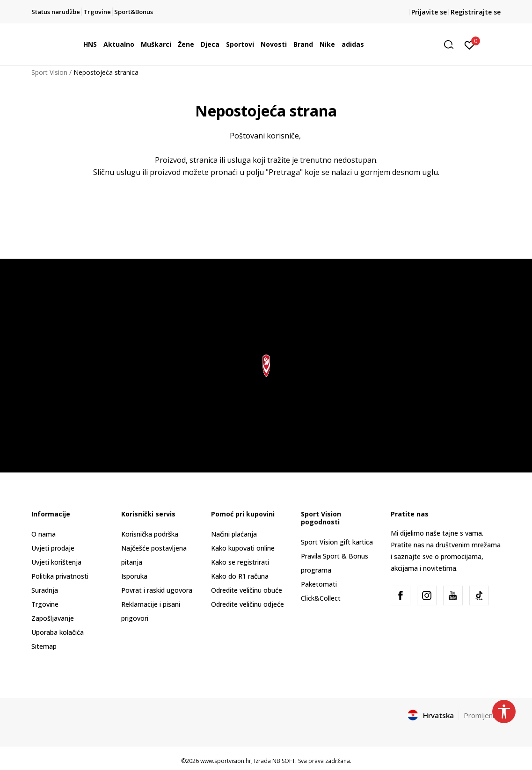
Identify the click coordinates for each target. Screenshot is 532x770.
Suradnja (45, 590)
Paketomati (319, 584)
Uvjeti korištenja (56, 562)
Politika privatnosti (60, 576)
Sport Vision (49, 72)
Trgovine (45, 604)
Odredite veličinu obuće (247, 590)
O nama (44, 534)
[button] (452, 45)
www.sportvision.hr (226, 761)
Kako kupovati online (243, 548)
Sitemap (44, 646)
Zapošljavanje (53, 618)
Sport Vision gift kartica (337, 542)
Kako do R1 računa (240, 576)
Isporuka (134, 576)
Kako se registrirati (240, 562)
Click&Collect (321, 598)
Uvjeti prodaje (53, 548)
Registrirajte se (476, 12)
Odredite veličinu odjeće (248, 604)
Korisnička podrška (150, 534)
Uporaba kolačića (58, 632)
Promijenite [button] (482, 715)
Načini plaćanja (234, 534)
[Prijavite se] (470, 44)
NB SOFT (284, 761)
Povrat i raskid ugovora (157, 590)
